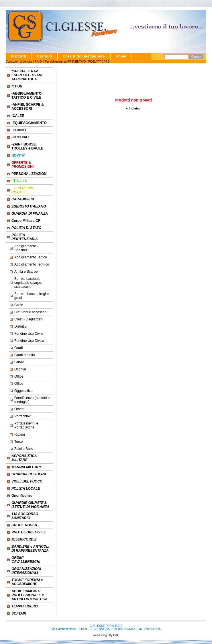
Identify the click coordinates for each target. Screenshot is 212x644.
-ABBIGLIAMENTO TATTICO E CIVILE (26, 95)
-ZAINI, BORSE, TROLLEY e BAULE (27, 146)
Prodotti (19, 56)
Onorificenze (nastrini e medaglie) (32, 400)
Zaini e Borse (24, 449)
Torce (18, 442)
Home (121, 56)
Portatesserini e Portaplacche (26, 425)
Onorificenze (22, 496)
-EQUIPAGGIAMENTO (29, 123)
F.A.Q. (38, 62)
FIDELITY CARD (99, 62)
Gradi (18, 348)
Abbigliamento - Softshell (26, 248)
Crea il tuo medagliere (84, 56)
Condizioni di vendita (19, 62)
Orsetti (19, 409)
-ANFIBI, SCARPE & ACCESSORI (28, 107)
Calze (19, 305)
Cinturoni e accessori (30, 312)
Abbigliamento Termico (32, 264)
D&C (116, 635)
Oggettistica (23, 391)
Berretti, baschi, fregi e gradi (32, 296)
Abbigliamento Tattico (31, 257)
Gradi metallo (24, 355)
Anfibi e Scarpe (26, 272)
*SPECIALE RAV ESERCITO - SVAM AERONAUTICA (27, 75)
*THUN (17, 86)
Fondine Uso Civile (29, 334)
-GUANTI (19, 130)
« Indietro (133, 108)
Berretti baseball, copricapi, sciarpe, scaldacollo (28, 283)
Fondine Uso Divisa (29, 341)
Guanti (19, 362)
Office (19, 376)
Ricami (20, 434)
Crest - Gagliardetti (29, 319)
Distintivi (21, 326)
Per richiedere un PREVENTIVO (65, 62)
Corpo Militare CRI (26, 221)
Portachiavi (23, 416)
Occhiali (20, 369)
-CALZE (18, 116)
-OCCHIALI (20, 137)
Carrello (45, 56)
